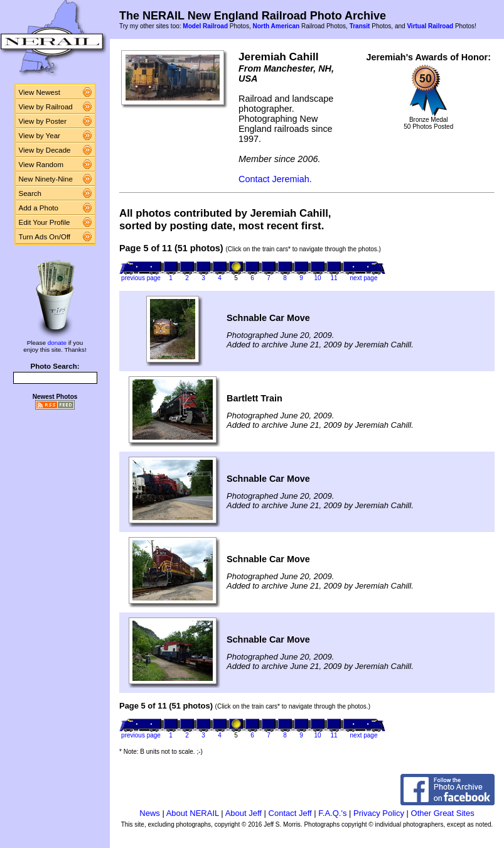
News (150, 813)
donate (57, 343)
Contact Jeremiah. (275, 179)
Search (30, 193)
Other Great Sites (443, 813)
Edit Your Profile (45, 222)
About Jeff (244, 813)
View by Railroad (46, 107)
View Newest (40, 92)
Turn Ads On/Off (45, 237)
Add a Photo (39, 208)
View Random (41, 165)
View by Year (40, 136)
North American (276, 26)
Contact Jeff (290, 813)
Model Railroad (205, 26)
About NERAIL (193, 813)
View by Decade (45, 150)
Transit (360, 26)
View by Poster (43, 121)
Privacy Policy (379, 813)
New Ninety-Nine (46, 179)
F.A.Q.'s (332, 813)
